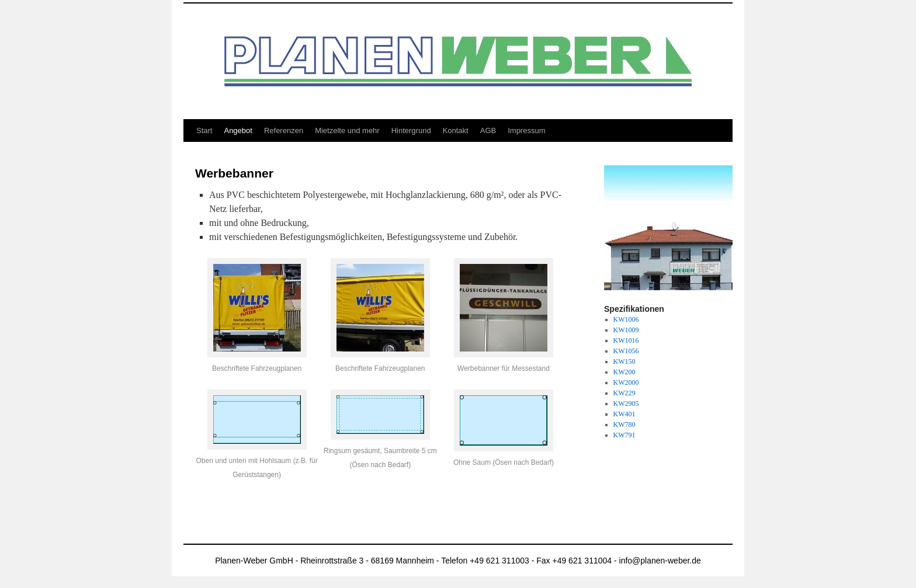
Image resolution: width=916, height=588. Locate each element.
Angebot (238, 131)
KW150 (624, 361)
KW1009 (626, 330)
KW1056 (626, 351)
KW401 (624, 414)
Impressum (526, 131)
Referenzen (284, 131)
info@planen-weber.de (660, 561)
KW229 (624, 393)
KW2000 (626, 382)
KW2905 (626, 403)
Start (204, 131)
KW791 (624, 435)
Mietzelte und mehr (347, 131)
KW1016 (626, 340)
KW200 (624, 372)
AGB (488, 131)
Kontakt (456, 131)
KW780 (624, 425)
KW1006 (626, 319)
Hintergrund (411, 131)
